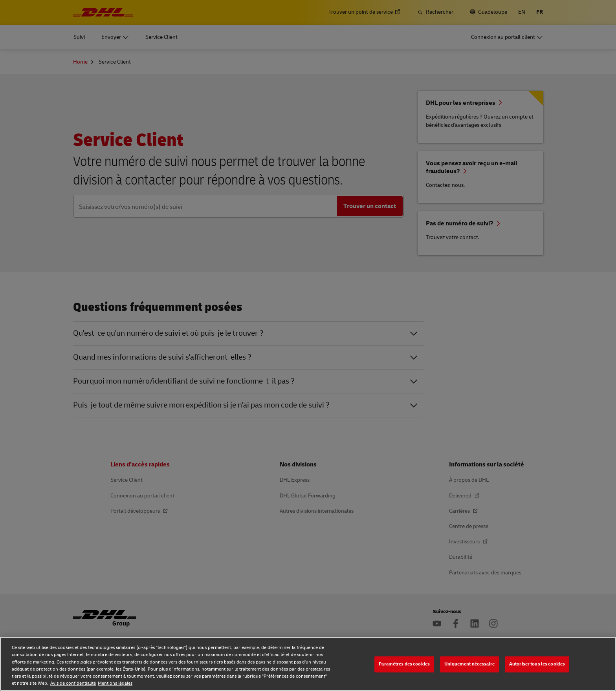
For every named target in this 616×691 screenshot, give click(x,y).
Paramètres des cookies (404, 664)
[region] (308, 664)
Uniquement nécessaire (469, 664)
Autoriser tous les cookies (537, 664)
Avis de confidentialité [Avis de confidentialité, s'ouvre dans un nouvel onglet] (73, 683)
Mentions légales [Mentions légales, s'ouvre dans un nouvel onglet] (115, 683)
